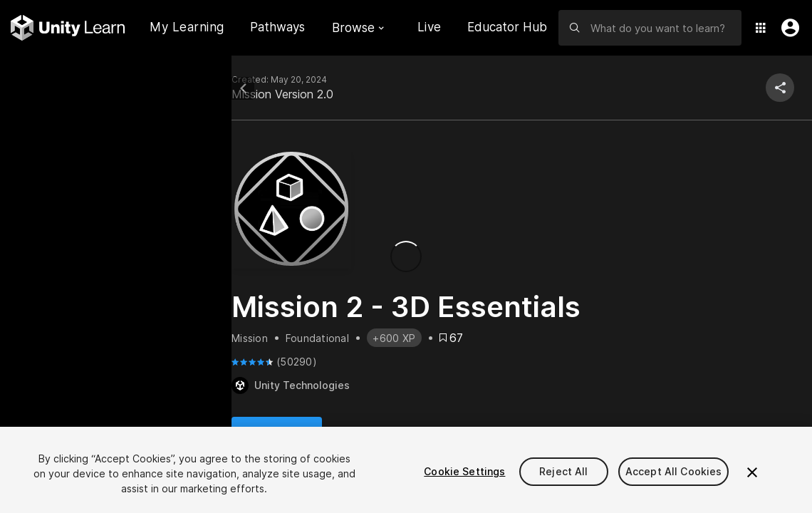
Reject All (563, 471)
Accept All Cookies (674, 471)
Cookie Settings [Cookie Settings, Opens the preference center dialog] (464, 471)
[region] (406, 470)
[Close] (752, 472)
